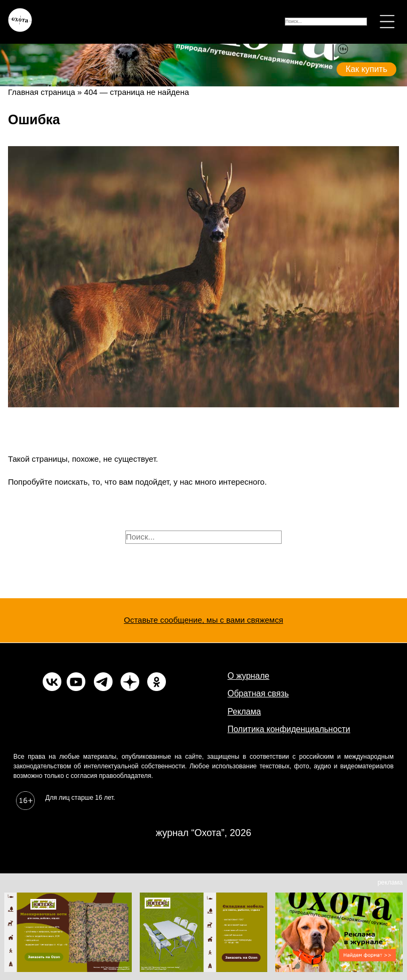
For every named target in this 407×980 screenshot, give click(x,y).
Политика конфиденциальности (289, 729)
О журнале (249, 676)
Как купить (366, 69)
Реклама (245, 712)
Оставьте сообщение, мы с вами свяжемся (204, 620)
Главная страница (42, 92)
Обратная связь (258, 693)
